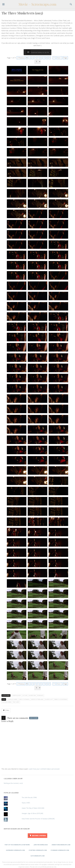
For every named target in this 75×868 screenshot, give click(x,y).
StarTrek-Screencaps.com (38, 850)
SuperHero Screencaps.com (15, 850)
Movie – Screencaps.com (37, 4)
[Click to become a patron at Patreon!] (37, 838)
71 (54, 58)
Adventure (32, 695)
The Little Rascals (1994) (29, 797)
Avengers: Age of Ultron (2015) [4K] (32, 813)
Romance (40, 695)
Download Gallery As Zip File (37, 52)
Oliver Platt (49, 699)
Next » (59, 58)
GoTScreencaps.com (38, 856)
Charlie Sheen (13, 699)
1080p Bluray (17, 695)
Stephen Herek (7, 702)
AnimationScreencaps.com (61, 845)
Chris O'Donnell (24, 699)
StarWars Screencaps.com (60, 850)
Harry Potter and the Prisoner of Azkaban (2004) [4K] (38, 819)
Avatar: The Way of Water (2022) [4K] (33, 808)
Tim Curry (16, 702)
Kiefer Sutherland (37, 699)
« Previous (21, 58)
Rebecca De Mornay (61, 699)
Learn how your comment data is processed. (44, 769)
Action (25, 695)
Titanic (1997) (26, 803)
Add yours (34, 718)
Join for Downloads (41, 845)
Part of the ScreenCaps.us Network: (17, 845)
